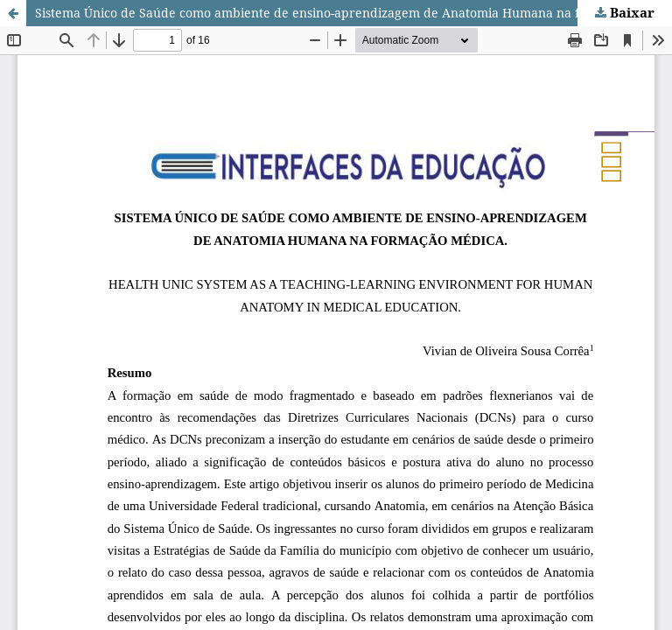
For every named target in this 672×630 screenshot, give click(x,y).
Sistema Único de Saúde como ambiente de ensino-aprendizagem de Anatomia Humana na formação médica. (353, 13)
